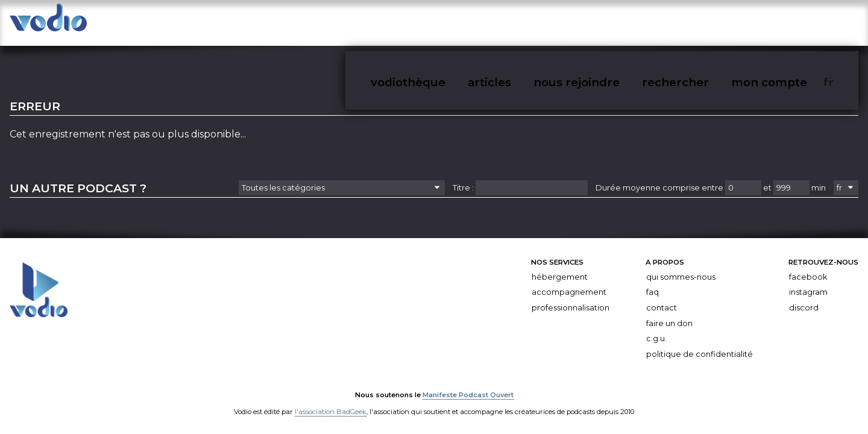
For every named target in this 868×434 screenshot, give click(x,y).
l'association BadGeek (331, 401)
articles (610, 23)
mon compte (807, 23)
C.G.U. (656, 328)
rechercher (742, 23)
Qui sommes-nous (681, 267)
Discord (804, 297)
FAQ (653, 282)
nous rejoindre (671, 23)
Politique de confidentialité (700, 344)
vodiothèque (553, 23)
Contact (662, 297)
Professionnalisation (571, 297)
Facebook (808, 267)
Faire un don (669, 313)
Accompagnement (569, 282)
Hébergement (560, 267)
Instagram (808, 282)
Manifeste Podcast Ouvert (468, 384)
